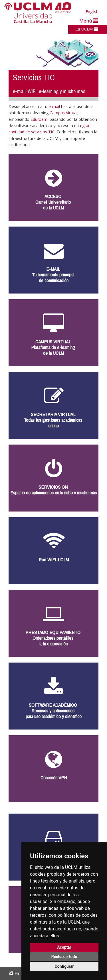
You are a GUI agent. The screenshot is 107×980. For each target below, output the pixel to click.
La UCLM (87, 29)
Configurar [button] (64, 966)
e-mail (55, 106)
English (92, 12)
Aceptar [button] (64, 947)
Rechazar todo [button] (64, 957)
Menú (89, 21)
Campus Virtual (63, 113)
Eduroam (39, 119)
